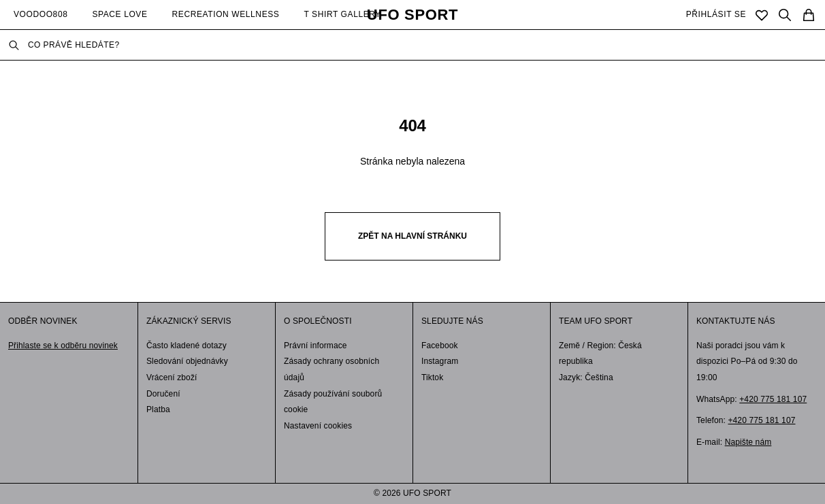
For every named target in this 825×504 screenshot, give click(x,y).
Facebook (440, 346)
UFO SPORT (413, 15)
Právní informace (316, 346)
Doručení (163, 394)
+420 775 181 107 (773, 399)
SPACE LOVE (119, 14)
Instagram (440, 361)
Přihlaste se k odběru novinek (63, 346)
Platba (158, 409)
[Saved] (762, 15)
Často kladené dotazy (187, 346)
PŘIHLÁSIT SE (716, 14)
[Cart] (809, 15)
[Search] (785, 15)
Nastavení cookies (318, 426)
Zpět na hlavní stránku (413, 236)
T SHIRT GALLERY (342, 14)
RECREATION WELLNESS (226, 14)
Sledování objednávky (187, 361)
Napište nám (748, 442)
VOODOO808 (41, 14)
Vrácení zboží (172, 377)
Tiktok (432, 377)
